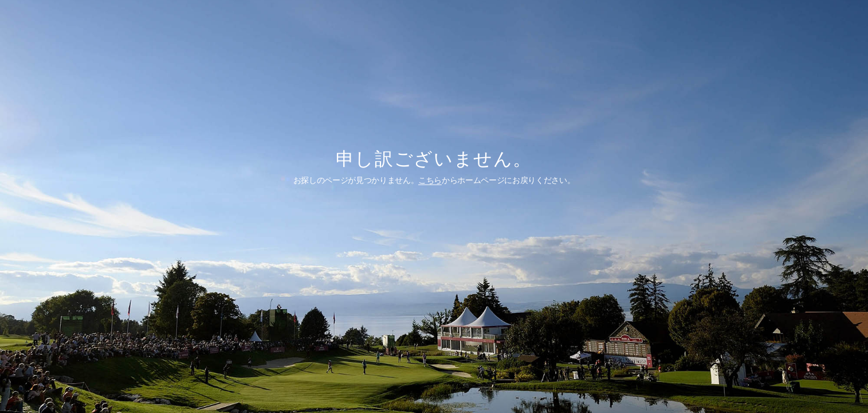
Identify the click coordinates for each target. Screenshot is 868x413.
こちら (430, 180)
